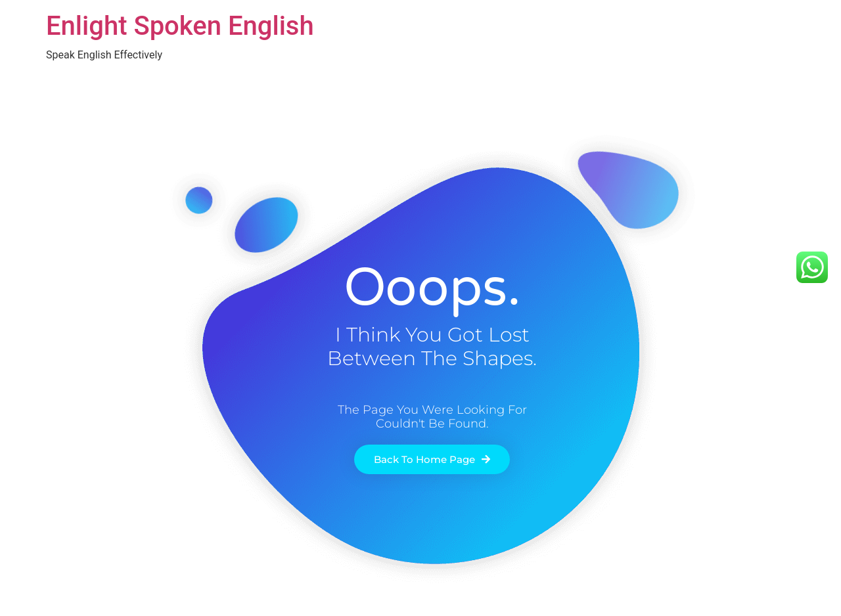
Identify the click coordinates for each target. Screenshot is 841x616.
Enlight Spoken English (180, 26)
